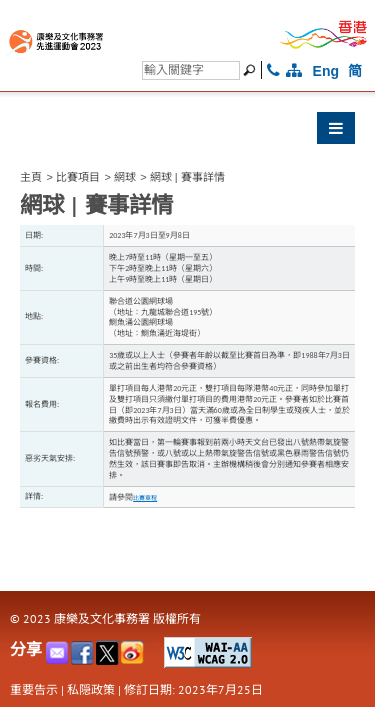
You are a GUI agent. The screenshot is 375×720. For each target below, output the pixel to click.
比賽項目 (78, 177)
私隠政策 (91, 689)
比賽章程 (145, 498)
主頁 (31, 177)
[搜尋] (191, 70)
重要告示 (34, 689)
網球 (125, 177)
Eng (326, 71)
